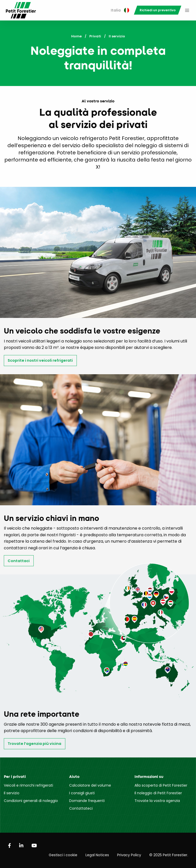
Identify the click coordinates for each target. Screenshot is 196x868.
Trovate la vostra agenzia (157, 801)
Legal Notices (97, 855)
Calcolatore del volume (90, 785)
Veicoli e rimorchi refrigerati (28, 785)
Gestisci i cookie (63, 855)
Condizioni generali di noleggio (31, 801)
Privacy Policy (129, 855)
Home (76, 36)
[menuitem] (120, 10)
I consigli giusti (82, 793)
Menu (187, 10)
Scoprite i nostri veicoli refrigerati (40, 360)
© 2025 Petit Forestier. (169, 855)
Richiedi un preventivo (158, 10)
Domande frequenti (87, 801)
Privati (95, 36)
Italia (120, 10)
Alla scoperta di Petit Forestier (161, 785)
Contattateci (81, 808)
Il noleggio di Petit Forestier (158, 793)
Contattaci (19, 561)
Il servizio (12, 793)
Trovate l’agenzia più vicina (34, 744)
